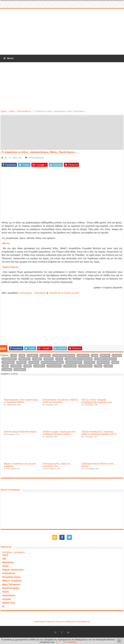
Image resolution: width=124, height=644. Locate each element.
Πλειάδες (39, 366)
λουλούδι (90, 362)
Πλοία (6, 592)
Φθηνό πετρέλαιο (12, 581)
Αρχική (4, 111)
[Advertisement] (62, 32)
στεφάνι (7, 369)
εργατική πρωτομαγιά (53, 362)
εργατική (34, 362)
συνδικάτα (20, 369)
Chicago (45, 355)
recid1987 (25, 359)
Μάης (115, 362)
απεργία (49, 359)
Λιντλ (5, 555)
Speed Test (9, 603)
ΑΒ (4, 559)
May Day (105, 355)
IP (3, 606)
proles (117, 355)
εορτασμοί (8, 362)
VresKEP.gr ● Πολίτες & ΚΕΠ (64, 293)
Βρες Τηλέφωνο (11, 584)
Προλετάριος (54, 366)
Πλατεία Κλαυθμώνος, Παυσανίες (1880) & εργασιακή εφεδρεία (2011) (99, 433)
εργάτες (22, 362)
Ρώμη (98, 366)
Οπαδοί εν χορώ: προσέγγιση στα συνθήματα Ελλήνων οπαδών (59, 433)
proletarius (9, 359)
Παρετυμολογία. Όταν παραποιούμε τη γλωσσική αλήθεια (21, 401)
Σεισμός (7, 599)
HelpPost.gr (39, 622)
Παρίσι (28, 366)
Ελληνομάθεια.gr (24, 111)
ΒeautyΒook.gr (84, 622)
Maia (95, 355)
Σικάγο (108, 366)
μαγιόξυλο (104, 362)
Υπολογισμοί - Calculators (32, 293)
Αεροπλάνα (9, 595)
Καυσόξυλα (9, 573)
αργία (60, 359)
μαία (5, 366)
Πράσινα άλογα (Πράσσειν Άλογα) (20, 432)
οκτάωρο (16, 366)
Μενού (8, 58)
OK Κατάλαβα (70, 642)
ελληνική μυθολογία (106, 359)
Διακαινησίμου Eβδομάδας (79, 359)
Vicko (5, 566)
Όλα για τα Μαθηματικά (66, 622)
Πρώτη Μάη (70, 366)
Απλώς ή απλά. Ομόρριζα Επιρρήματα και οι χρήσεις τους (97, 401)
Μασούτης (8, 562)
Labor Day (83, 355)
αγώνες (37, 359)
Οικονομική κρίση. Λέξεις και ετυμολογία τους (56, 465)
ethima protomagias (64, 355)
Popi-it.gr (50, 622)
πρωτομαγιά (86, 366)
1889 (22, 355)
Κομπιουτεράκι (11, 588)
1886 (14, 355)
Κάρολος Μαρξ (74, 362)
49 (6, 158)
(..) (58, 642)
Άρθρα (12, 111)
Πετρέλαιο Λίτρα (11, 577)
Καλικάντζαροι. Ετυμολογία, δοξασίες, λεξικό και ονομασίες (61, 401)
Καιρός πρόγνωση (13, 570)
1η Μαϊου (33, 355)
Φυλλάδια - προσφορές (14, 552)
